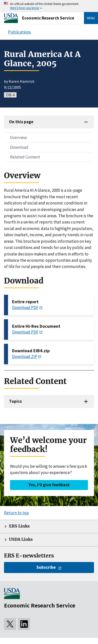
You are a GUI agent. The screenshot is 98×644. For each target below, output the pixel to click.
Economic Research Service (48, 18)
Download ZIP (25, 356)
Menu (91, 18)
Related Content (25, 157)
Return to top (16, 513)
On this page (21, 122)
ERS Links (19, 526)
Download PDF (25, 307)
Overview (18, 137)
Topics (15, 401)
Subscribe (46, 567)
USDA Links (21, 539)
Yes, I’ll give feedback (49, 485)
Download (19, 147)
